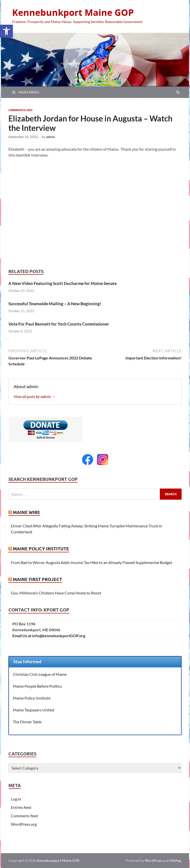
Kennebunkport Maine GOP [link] (73, 12)
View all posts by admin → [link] (35, 396)
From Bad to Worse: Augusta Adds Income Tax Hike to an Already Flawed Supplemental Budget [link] (92, 562)
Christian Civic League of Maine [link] (40, 674)
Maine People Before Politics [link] (37, 686)
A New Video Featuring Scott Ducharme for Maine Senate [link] (63, 283)
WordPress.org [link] (24, 824)
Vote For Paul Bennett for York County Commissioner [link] (59, 324)
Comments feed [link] (24, 816)
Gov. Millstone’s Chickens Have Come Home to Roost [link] (56, 593)
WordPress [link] (153, 860)
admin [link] (50, 137)
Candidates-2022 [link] (20, 110)
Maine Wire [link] (26, 512)
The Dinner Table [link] (27, 722)
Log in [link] (16, 799)
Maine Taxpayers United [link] (34, 710)
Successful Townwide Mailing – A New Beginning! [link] (55, 304)
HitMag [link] (175, 860)
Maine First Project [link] (37, 579)
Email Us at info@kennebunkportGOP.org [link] (49, 636)
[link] (6, 31)
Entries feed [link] (21, 807)
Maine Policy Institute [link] (41, 549)
